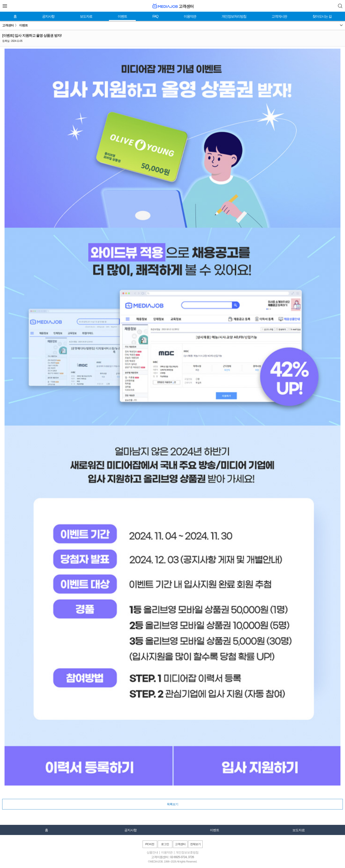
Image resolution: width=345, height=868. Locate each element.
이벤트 (122, 16)
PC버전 (150, 844)
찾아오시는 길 (322, 16)
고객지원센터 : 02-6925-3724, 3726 (173, 857)
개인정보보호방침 (187, 852)
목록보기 (172, 804)
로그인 (165, 844)
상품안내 (152, 852)
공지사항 (48, 16)
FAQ (155, 16)
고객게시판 (279, 16)
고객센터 (180, 844)
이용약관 (190, 16)
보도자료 (86, 16)
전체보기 (195, 844)
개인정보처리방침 (234, 16)
